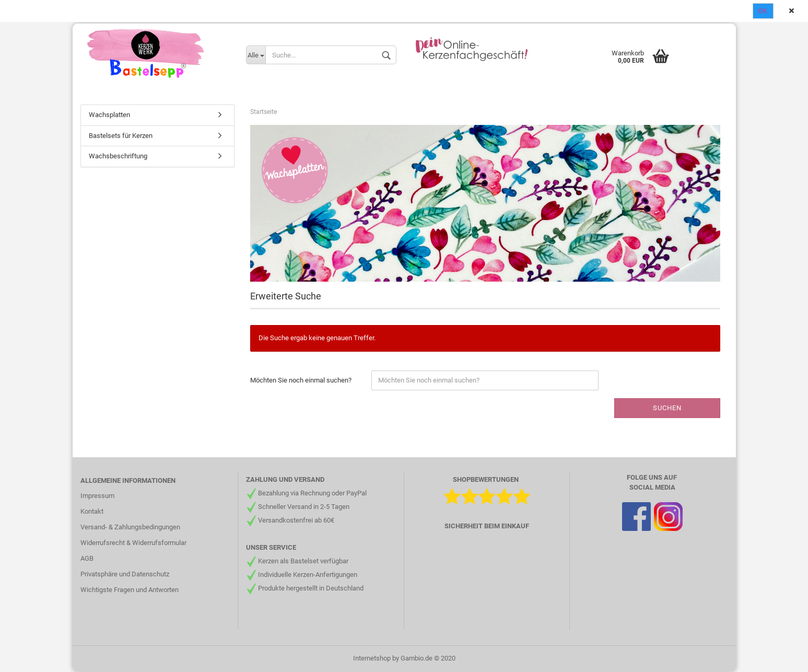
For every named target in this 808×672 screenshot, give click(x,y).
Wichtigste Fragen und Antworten (130, 590)
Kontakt (92, 511)
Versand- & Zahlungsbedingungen (130, 527)
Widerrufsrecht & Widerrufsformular (133, 543)
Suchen (667, 408)
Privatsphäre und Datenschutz (125, 574)
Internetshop (372, 658)
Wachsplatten (109, 115)
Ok (763, 11)
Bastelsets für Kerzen (121, 136)
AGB (87, 558)
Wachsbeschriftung (118, 156)
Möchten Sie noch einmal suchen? (301, 380)
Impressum (97, 496)
